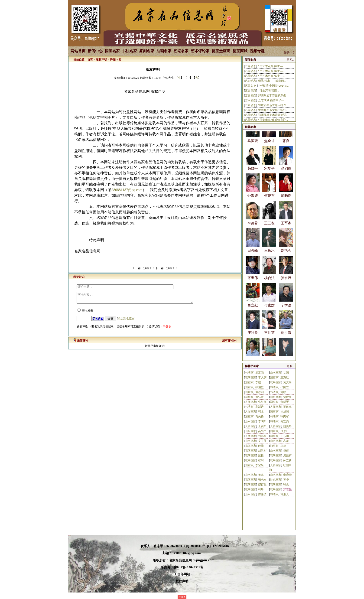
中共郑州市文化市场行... (273, 110)
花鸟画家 (250, 378)
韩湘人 (285, 494)
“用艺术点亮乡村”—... (272, 66)
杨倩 (286, 451)
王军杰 (286, 227)
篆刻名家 (147, 51)
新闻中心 (95, 51)
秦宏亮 (285, 421)
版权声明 (101, 60)
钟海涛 (253, 199)
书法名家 (130, 51)
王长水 (269, 254)
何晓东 (269, 199)
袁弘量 (260, 397)
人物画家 (250, 402)
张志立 (262, 480)
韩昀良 (286, 199)
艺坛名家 (181, 51)
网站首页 (78, 51)
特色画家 (276, 480)
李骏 (258, 382)
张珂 (261, 460)
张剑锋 (286, 172)
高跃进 (260, 407)
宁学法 (286, 309)
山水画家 (276, 373)
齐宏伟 (253, 282)
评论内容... (142, 299)
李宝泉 (260, 465)
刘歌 (283, 392)
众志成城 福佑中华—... (272, 100)
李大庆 (262, 378)
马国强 (253, 145)
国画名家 (112, 51)
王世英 (269, 336)
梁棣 (261, 456)
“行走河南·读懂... (268, 91)
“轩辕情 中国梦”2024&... (274, 86)
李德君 (253, 227)
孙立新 (287, 460)
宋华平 (269, 172)
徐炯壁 (260, 387)
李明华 (262, 421)
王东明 (285, 436)
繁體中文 (289, 53)
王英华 (262, 426)
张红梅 (262, 402)
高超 (286, 441)
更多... (291, 60)
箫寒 (261, 475)
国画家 (274, 378)
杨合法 (269, 282)
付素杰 (269, 309)
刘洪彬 (262, 451)
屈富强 (260, 373)
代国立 (285, 387)
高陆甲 (262, 431)
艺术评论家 (200, 51)
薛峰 (261, 446)
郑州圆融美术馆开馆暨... (273, 115)
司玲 (261, 489)
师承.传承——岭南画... (272, 81)
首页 (90, 60)
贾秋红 (287, 397)
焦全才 (269, 145)
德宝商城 (240, 51)
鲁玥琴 (285, 402)
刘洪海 (286, 336)
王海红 (285, 378)
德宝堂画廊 (221, 51)
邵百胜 (262, 485)
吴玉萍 (262, 441)
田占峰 (253, 254)
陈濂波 (262, 494)
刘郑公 (262, 436)
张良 (286, 145)
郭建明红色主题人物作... (273, 105)
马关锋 (260, 417)
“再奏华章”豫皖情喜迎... (273, 120)
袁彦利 (260, 392)
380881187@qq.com (127, 190)
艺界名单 (251, 86)
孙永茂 (286, 282)
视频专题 (257, 51)
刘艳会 (286, 254)
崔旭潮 (285, 412)
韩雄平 (253, 172)
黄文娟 (287, 382)
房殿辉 (287, 456)
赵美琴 (287, 426)
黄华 (286, 480)
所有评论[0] (229, 343)
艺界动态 (250, 66)
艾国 (286, 373)
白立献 (253, 309)
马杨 (283, 446)
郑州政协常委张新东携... (273, 95)
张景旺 (285, 431)
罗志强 (287, 489)
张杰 (286, 485)
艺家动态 (250, 81)
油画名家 (164, 51)
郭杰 (261, 412)
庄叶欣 (253, 336)
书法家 (249, 373)
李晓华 (287, 475)
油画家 (274, 446)
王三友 (269, 227)
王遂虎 (287, 407)
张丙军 (285, 417)
